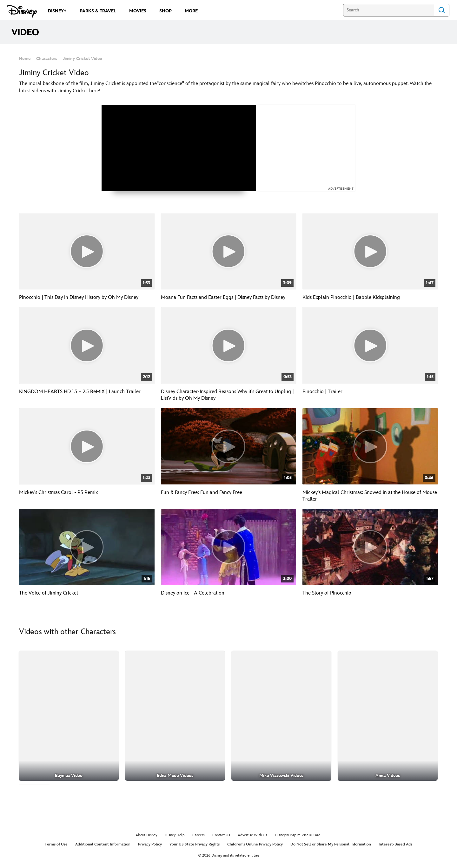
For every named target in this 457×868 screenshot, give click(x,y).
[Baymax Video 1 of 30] (69, 716)
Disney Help (175, 835)
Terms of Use (56, 844)
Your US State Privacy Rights (195, 844)
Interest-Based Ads (395, 844)
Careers (199, 835)
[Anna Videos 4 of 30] (388, 716)
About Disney (146, 835)
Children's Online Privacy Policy (255, 844)
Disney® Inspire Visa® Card (298, 835)
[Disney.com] (22, 11)
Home (25, 59)
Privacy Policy (150, 844)
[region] (179, 148)
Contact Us (221, 835)
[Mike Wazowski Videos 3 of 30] (281, 716)
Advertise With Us (252, 835)
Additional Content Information (103, 844)
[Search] (389, 10)
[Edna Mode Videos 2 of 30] (175, 716)
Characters (47, 59)
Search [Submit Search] (442, 10)
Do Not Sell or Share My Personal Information (331, 844)
